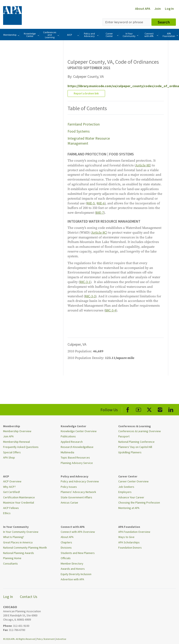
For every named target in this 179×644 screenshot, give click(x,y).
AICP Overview (12, 481)
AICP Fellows (11, 508)
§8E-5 (91, 203)
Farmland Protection (84, 124)
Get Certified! (11, 492)
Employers (125, 492)
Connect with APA (152, 35)
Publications (68, 436)
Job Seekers (126, 487)
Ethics (7, 513)
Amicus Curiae (69, 503)
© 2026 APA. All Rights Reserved (19, 639)
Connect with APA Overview (78, 532)
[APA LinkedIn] (171, 409)
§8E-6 (101, 203)
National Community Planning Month (25, 548)
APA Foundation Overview (134, 532)
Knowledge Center (32, 35)
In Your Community (131, 35)
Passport (124, 436)
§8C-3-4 (111, 310)
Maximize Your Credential (19, 503)
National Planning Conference (136, 442)
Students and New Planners (78, 553)
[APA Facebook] (128, 409)
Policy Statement (46, 639)
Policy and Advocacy (91, 35)
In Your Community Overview (21, 532)
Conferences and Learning (51, 35)
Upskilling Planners (130, 452)
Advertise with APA (72, 579)
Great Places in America (18, 542)
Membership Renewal (16, 442)
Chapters (66, 542)
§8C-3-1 (85, 282)
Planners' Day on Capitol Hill (135, 447)
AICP (73, 35)
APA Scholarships (129, 542)
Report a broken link (86, 93)
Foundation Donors (130, 548)
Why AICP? (9, 487)
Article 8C (99, 233)
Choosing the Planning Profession (139, 503)
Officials (66, 558)
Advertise (61, 639)
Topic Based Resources (75, 457)
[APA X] (149, 409)
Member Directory (72, 563)
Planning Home (12, 558)
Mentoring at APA (129, 508)
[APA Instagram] (160, 409)
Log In (169, 9)
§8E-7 (100, 213)
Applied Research (72, 442)
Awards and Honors (73, 569)
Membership (11, 35)
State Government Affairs (76, 497)
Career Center (112, 35)
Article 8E (143, 165)
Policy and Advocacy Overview (80, 481)
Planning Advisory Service (77, 463)
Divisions (66, 548)
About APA (143, 9)
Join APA (8, 436)
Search (164, 22)
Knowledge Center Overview (79, 431)
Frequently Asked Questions (21, 447)
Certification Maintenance (19, 497)
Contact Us (29, 597)
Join (158, 9)
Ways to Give (126, 537)
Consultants (10, 563)
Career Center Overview (133, 481)
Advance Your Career (131, 497)
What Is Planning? (14, 537)
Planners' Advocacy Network (78, 492)
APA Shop (9, 457)
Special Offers (12, 452)
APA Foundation (171, 35)
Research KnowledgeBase (77, 447)
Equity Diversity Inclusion (76, 574)
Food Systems (79, 131)
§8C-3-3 (90, 296)
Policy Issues (69, 487)
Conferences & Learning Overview (140, 431)
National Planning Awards (19, 553)
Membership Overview (17, 431)
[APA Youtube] (138, 409)
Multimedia (67, 452)
